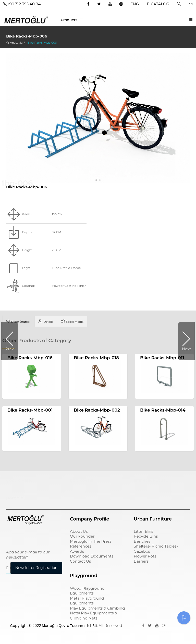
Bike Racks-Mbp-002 (97, 411)
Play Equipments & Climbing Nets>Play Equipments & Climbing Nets (97, 614)
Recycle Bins (146, 537)
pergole (15, 499)
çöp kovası (82, 481)
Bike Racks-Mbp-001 (30, 411)
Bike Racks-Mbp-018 (96, 358)
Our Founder (82, 537)
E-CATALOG (158, 4)
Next (186, 349)
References (81, 547)
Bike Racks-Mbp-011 (162, 358)
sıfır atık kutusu (151, 481)
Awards (77, 552)
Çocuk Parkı (20, 481)
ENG (135, 4)
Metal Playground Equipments (87, 601)
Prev (10, 349)
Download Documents (92, 557)
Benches (142, 542)
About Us (79, 532)
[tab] (18, 321)
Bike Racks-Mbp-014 (163, 411)
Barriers (141, 562)
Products (69, 20)
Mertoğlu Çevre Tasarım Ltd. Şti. (70, 626)
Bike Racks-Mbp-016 (30, 358)
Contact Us (80, 562)
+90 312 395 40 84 (22, 4)
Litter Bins (143, 532)
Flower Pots (145, 557)
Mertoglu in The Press (91, 542)
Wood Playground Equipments (87, 591)
